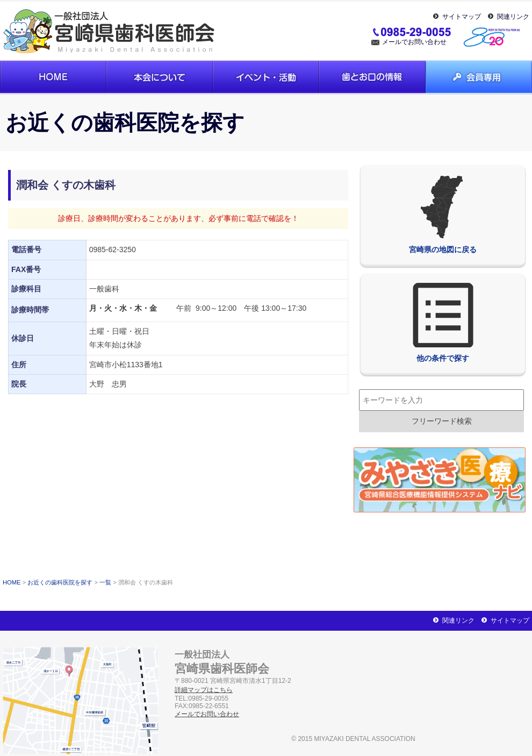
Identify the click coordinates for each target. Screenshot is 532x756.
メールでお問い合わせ (414, 42)
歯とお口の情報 (372, 77)
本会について (160, 77)
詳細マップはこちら (204, 690)
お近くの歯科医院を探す (60, 582)
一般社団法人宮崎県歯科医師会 (110, 31)
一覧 (105, 582)
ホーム (53, 77)
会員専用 (479, 77)
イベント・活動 (266, 77)
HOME (12, 582)
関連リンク (513, 17)
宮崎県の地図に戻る (443, 214)
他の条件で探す (443, 323)
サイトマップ (462, 17)
